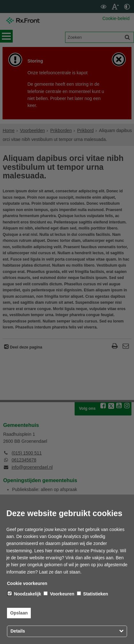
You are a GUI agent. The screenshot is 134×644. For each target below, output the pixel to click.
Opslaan (19, 613)
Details (18, 631)
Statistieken (92, 594)
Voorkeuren (59, 594)
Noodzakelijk (24, 594)
